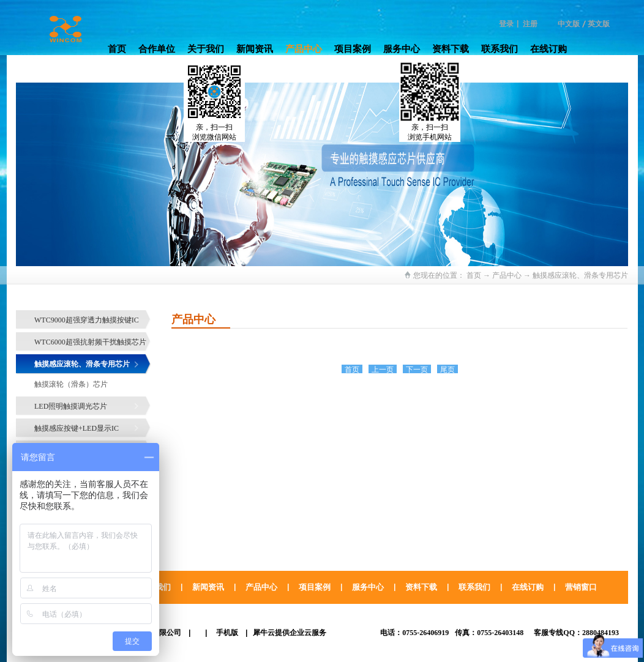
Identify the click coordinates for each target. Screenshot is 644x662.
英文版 (599, 24)
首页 (117, 49)
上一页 (383, 370)
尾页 (447, 370)
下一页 (417, 370)
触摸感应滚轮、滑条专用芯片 (580, 275)
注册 (530, 24)
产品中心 (507, 275)
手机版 (225, 633)
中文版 (569, 24)
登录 (506, 24)
